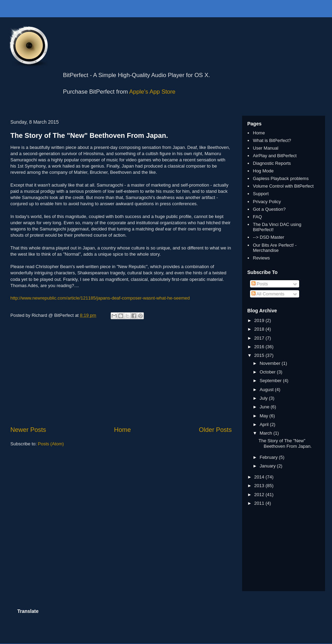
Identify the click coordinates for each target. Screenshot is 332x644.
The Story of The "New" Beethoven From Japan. (89, 135)
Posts (260, 284)
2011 (260, 503)
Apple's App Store (153, 92)
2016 (260, 347)
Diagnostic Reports (272, 163)
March (267, 433)
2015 (260, 355)
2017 (260, 338)
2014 (260, 477)
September (271, 381)
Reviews (261, 258)
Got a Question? (269, 209)
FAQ (257, 217)
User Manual (266, 148)
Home (123, 430)
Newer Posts (28, 430)
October (268, 372)
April (265, 424)
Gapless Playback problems (281, 178)
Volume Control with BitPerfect (283, 186)
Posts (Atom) (51, 444)
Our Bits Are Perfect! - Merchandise (275, 248)
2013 (260, 486)
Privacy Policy (267, 202)
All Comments (268, 294)
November (271, 363)
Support (261, 194)
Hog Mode (263, 171)
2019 (260, 320)
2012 (260, 495)
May (265, 416)
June (265, 407)
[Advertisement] (121, 373)
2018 (260, 329)
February (269, 457)
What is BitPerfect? (272, 140)
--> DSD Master (269, 237)
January (268, 466)
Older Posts (215, 430)
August (267, 390)
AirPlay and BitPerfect (275, 156)
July (264, 398)
